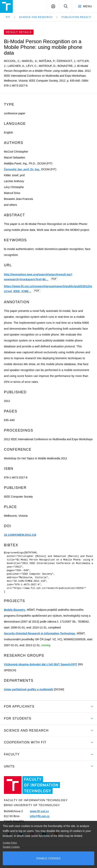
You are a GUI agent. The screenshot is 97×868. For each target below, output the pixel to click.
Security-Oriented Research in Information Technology (40, 633)
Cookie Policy (10, 843)
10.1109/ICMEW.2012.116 (20, 535)
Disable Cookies (11, 847)
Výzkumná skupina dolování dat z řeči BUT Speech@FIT (41, 664)
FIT (8, 17)
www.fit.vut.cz (39, 811)
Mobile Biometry (15, 610)
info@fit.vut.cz (40, 816)
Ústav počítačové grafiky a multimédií (29, 689)
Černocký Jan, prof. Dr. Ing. (22, 169)
